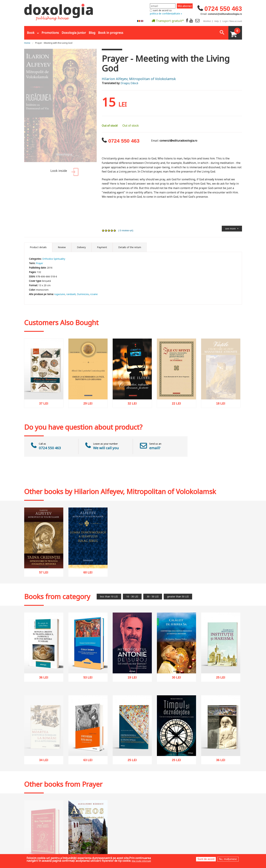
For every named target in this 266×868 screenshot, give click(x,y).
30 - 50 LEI (153, 596)
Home (27, 43)
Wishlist (207, 21)
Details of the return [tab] (130, 247)
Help (217, 21)
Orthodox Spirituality (54, 259)
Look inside (64, 172)
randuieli (71, 294)
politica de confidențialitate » (166, 14)
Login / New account (232, 21)
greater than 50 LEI (178, 596)
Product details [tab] (38, 247)
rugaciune (60, 294)
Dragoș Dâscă (129, 83)
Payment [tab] (102, 247)
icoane (94, 294)
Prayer (39, 263)
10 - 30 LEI (132, 596)
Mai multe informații (141, 861)
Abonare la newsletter (142, 29)
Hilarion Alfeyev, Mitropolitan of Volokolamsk (139, 79)
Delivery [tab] (81, 247)
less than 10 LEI (109, 596)
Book (31, 33)
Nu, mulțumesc (228, 859)
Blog (92, 33)
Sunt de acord (206, 859)
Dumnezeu (83, 294)
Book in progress (111, 33)
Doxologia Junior (74, 33)
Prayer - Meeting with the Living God (54, 43)
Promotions (50, 33)
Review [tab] (62, 247)
